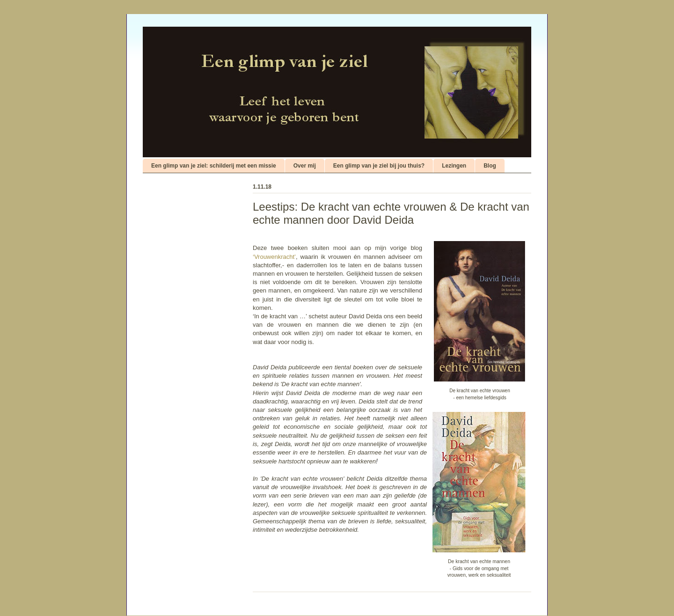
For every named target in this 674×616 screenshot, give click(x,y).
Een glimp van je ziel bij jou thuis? (379, 166)
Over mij (305, 166)
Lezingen (454, 166)
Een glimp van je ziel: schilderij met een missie (214, 166)
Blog (490, 166)
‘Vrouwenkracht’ (274, 257)
